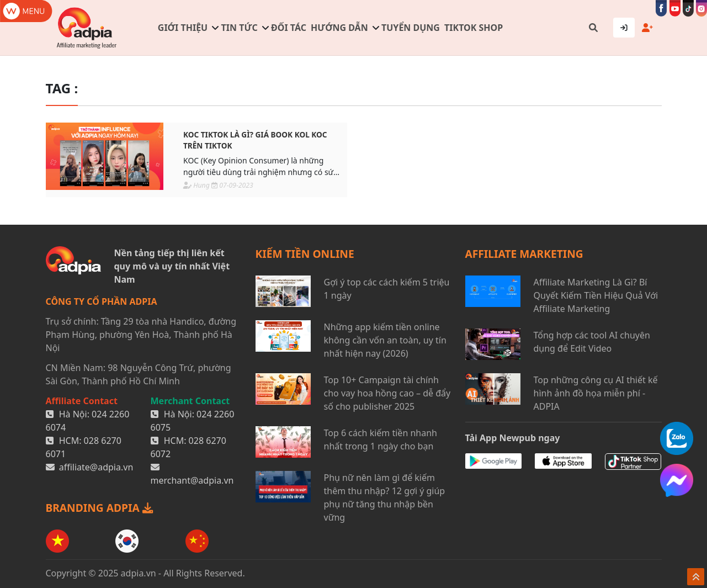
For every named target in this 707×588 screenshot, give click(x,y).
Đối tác (289, 28)
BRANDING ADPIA (99, 508)
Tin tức (240, 28)
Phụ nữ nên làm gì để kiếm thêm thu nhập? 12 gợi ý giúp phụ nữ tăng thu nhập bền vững (385, 497)
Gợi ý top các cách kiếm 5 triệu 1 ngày (387, 289)
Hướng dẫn (339, 28)
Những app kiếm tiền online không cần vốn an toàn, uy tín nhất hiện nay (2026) (385, 340)
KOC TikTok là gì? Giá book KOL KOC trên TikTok (255, 140)
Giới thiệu (183, 28)
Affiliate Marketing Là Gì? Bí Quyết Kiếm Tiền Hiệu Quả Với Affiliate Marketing (596, 295)
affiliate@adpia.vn (96, 467)
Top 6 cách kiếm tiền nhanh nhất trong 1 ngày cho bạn (381, 439)
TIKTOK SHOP (474, 28)
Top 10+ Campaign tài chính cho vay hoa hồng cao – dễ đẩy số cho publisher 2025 (387, 393)
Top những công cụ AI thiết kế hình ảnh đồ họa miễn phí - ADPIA (596, 393)
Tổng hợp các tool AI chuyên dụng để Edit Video (592, 342)
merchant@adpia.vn (192, 480)
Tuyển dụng (411, 28)
